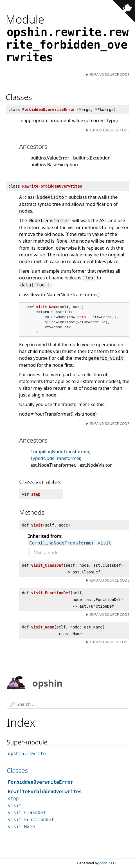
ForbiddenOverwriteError (40, 782)
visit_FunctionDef (31, 820)
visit (104, 543)
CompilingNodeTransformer (60, 452)
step (13, 798)
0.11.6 (108, 863)
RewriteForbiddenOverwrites (45, 792)
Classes (17, 770)
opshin (35, 683)
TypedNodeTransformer (55, 458)
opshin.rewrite (27, 754)
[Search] (67, 704)
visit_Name (21, 827)
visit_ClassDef (27, 813)
